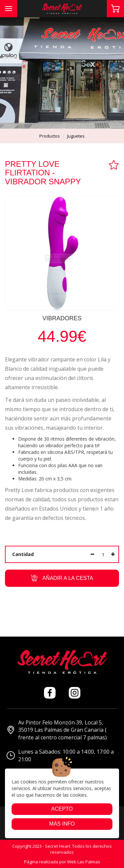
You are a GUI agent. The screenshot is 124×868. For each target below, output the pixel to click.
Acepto (62, 809)
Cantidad (23, 554)
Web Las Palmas (84, 862)
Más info (62, 824)
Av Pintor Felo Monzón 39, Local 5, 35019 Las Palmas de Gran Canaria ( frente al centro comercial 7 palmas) (57, 730)
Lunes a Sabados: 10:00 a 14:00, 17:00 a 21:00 (60, 755)
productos (50, 136)
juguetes (76, 136)
